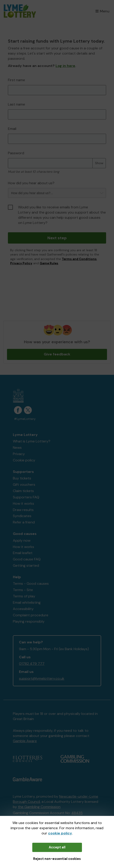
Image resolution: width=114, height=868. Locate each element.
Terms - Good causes (31, 584)
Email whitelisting (27, 602)
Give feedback (57, 354)
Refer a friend (24, 522)
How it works (23, 503)
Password (16, 153)
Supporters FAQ (26, 497)
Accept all (57, 847)
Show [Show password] (99, 163)
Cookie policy (24, 460)
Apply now (22, 540)
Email (12, 129)
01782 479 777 (32, 664)
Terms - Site (23, 590)
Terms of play (24, 596)
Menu (102, 11)
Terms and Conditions (79, 259)
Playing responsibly (29, 621)
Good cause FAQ (27, 559)
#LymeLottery (25, 419)
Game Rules (49, 263)
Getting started (26, 565)
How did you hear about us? (31, 183)
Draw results (23, 510)
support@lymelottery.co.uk (42, 678)
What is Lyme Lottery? (32, 441)
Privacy (19, 454)
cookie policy (60, 833)
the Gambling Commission (39, 807)
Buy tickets (22, 478)
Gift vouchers (24, 485)
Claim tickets (23, 491)
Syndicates (22, 516)
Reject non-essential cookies (57, 859)
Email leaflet (23, 553)
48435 (77, 813)
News (17, 448)
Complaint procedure (31, 615)
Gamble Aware (25, 741)
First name (16, 80)
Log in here (65, 66)
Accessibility (23, 609)
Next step (57, 238)
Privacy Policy (21, 263)
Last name (16, 104)
